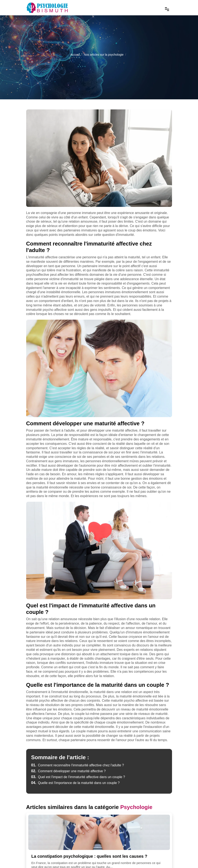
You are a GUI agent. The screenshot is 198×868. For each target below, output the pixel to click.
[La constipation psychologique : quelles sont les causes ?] (99, 832)
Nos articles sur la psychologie (104, 55)
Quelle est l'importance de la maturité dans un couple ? (75, 783)
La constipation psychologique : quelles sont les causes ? (89, 856)
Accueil (75, 55)
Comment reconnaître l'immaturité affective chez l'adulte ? (78, 765)
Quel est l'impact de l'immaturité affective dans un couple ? (78, 777)
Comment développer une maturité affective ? (69, 771)
